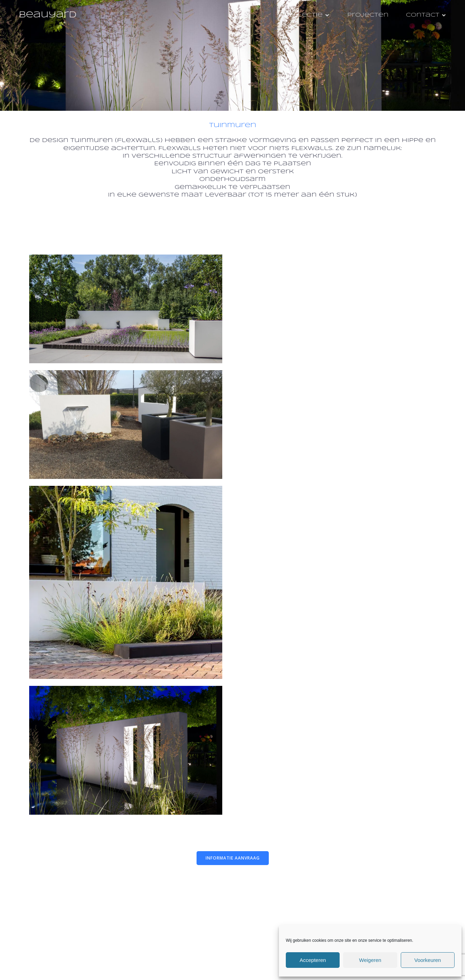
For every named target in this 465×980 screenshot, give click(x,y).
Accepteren (313, 960)
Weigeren (370, 960)
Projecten (368, 15)
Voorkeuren (428, 960)
